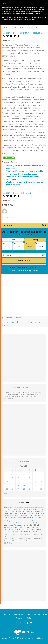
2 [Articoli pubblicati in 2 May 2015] (35, 474)
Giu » (10, 494)
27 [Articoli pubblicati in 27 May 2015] (18, 489)
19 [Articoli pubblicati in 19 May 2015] (13, 485)
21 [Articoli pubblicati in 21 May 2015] (24, 485)
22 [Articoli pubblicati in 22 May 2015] (30, 485)
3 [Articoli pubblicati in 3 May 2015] (41, 474)
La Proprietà (26, 614)
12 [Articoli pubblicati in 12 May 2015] (13, 481)
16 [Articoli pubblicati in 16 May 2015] (35, 481)
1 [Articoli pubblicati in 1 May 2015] (30, 474)
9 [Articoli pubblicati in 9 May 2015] (35, 478)
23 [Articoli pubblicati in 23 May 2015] (35, 485)
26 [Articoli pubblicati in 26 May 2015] (13, 489)
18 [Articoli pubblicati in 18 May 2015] (7, 485)
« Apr (6, 494)
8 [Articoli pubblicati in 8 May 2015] (30, 478)
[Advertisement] (24, 301)
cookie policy (37, 13)
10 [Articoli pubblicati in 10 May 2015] (41, 478)
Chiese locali (37, 33)
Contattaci (28, 618)
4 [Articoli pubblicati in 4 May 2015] (7, 478)
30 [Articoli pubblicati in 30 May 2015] (35, 489)
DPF (10, 614)
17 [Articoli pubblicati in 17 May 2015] (41, 481)
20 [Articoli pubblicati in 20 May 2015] (18, 485)
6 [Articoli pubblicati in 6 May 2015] (18, 478)
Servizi (34, 614)
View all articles (8, 217)
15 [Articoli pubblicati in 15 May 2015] (30, 481)
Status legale (42, 614)
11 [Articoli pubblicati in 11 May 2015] (7, 481)
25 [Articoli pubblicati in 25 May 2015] (7, 489)
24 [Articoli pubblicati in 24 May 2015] (41, 485)
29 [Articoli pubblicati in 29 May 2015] (30, 489)
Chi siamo (4, 614)
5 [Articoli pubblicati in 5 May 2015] (13, 478)
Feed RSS (25, 503)
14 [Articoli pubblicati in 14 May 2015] (24, 481)
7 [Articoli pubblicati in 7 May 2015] (24, 478)
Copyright (20, 618)
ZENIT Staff (25, 33)
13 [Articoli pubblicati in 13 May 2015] (18, 481)
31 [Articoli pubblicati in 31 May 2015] (41, 489)
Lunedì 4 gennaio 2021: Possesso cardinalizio (19, 535)
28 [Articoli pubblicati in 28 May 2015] (24, 489)
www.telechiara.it (9, 153)
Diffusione (16, 614)
